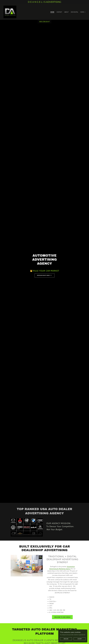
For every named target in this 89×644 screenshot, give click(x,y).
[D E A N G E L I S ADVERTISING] (44, 2)
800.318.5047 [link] (45, 22)
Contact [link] (59, 12)
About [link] (66, 12)
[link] (10, 12)
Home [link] (52, 12)
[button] (83, 12)
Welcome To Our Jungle (62, 617)
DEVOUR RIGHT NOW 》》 (45, 275)
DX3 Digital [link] (74, 12)
